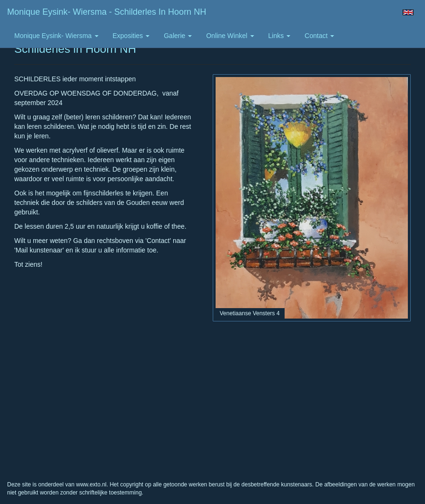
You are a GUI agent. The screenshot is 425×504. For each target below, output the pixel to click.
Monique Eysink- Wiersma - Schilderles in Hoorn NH (107, 12)
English (408, 12)
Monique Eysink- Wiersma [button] (56, 36)
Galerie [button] (178, 36)
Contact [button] (319, 36)
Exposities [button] (131, 36)
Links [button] (280, 36)
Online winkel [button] (230, 36)
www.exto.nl (91, 485)
